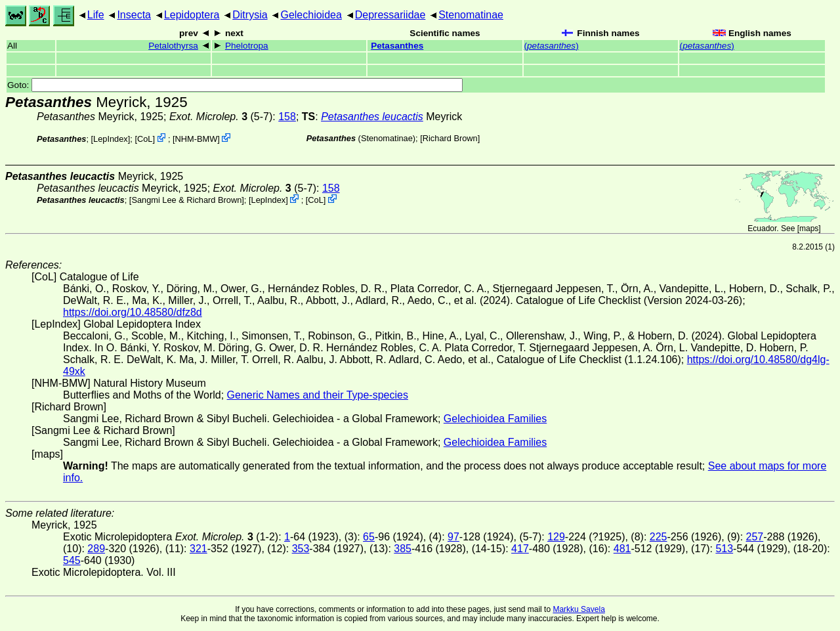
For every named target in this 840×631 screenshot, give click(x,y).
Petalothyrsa (173, 46)
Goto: (235, 85)
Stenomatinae (471, 15)
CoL (145, 139)
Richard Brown (450, 138)
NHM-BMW (197, 139)
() (552, 46)
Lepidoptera (192, 15)
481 (622, 549)
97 (453, 537)
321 (199, 549)
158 (287, 117)
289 (96, 549)
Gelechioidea (311, 15)
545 (72, 560)
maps (809, 228)
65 (369, 537)
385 (403, 549)
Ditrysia (250, 15)
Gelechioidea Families (495, 419)
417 (520, 549)
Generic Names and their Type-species (318, 395)
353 (301, 549)
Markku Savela (578, 609)
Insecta (134, 15)
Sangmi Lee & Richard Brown (186, 200)
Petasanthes (397, 46)
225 (659, 537)
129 (556, 537)
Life (96, 15)
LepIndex (111, 139)
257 (755, 537)
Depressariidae (390, 15)
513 (724, 549)
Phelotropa (247, 46)
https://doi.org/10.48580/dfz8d (133, 312)
